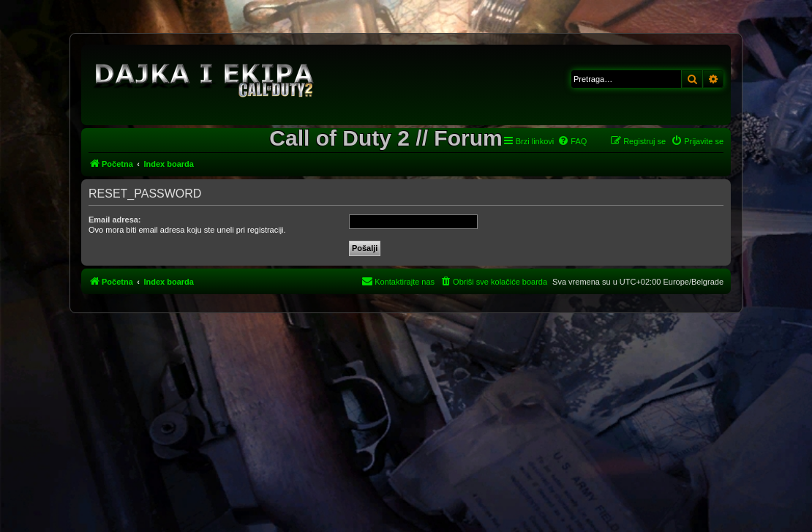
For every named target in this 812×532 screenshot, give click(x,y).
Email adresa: (115, 220)
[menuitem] (572, 141)
